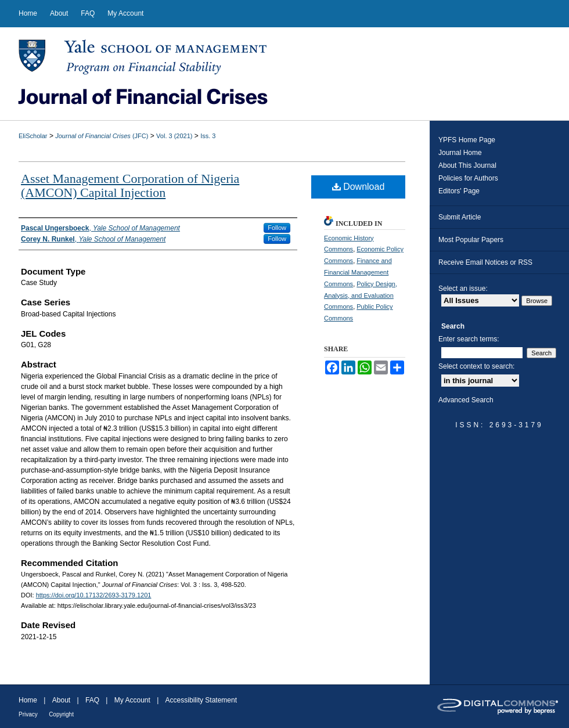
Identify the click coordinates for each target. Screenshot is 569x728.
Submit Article (460, 217)
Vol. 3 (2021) (174, 136)
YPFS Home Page (467, 140)
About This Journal (467, 165)
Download (359, 187)
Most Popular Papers (471, 240)
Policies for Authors (468, 178)
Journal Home (460, 153)
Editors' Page (459, 191)
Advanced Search (466, 400)
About (61, 700)
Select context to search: (476, 366)
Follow (277, 228)
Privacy (28, 714)
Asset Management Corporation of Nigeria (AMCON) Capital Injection (130, 185)
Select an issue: (463, 289)
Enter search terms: (469, 339)
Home (28, 700)
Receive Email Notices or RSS (485, 262)
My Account (132, 700)
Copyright (61, 714)
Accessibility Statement (201, 700)
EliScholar (33, 136)
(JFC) (102, 136)
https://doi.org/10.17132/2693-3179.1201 (94, 595)
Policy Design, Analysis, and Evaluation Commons (361, 295)
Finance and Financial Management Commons (358, 272)
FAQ (92, 700)
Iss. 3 (208, 136)
